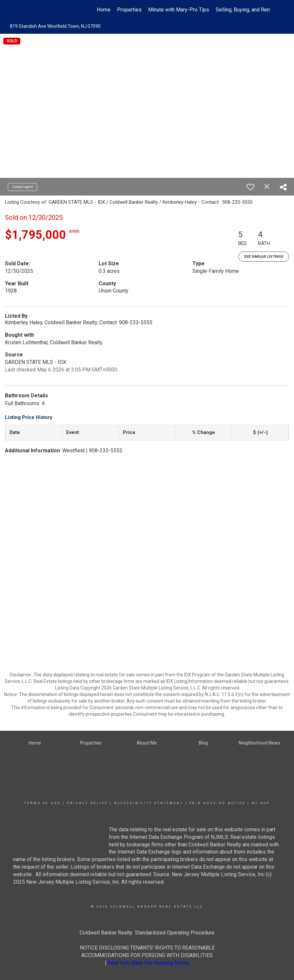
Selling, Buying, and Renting (247, 10)
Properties (129, 10)
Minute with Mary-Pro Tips (179, 10)
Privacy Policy (87, 803)
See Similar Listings (264, 257)
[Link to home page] (28, 10)
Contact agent (22, 187)
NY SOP (261, 803)
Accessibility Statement (149, 803)
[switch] (250, 187)
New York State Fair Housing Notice (149, 963)
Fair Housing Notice (217, 803)
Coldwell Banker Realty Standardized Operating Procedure (147, 933)
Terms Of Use (42, 803)
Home (104, 10)
